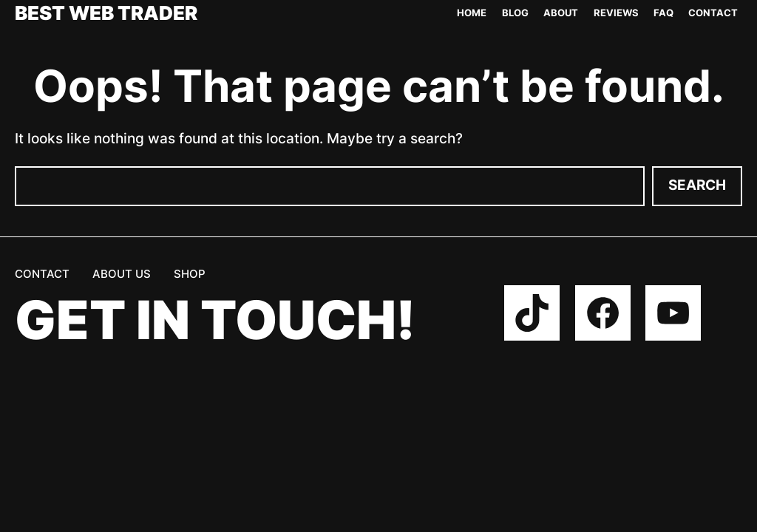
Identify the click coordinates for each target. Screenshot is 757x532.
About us (122, 274)
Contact (713, 13)
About (561, 13)
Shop (190, 274)
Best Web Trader (106, 13)
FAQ (663, 13)
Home (472, 13)
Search (697, 185)
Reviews (616, 13)
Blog (515, 13)
